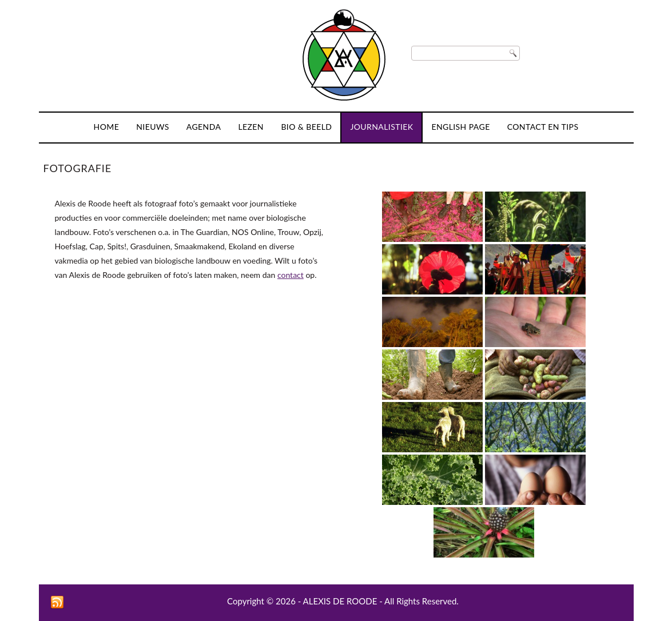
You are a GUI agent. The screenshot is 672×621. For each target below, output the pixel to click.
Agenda (204, 127)
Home (107, 127)
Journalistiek (381, 127)
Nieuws (153, 127)
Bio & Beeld (306, 127)
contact (291, 275)
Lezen (251, 127)
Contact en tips (543, 127)
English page (460, 127)
